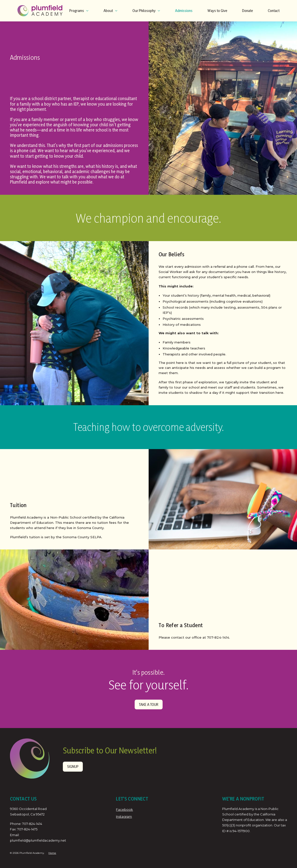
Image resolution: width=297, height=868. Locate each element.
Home (52, 853)
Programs (79, 11)
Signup (73, 766)
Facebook (124, 809)
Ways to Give (217, 11)
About (110, 11)
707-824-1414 (32, 823)
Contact (274, 11)
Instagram (124, 816)
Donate (247, 11)
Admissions (184, 11)
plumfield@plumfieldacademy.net (38, 840)
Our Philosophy (146, 11)
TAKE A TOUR (148, 704)
